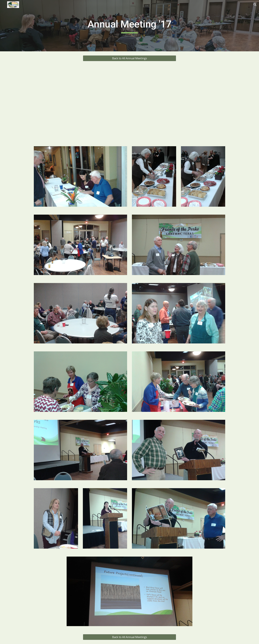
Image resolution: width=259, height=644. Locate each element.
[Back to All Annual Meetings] (129, 58)
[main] (130, 26)
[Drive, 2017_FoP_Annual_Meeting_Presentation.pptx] (129, 104)
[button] (255, 5)
